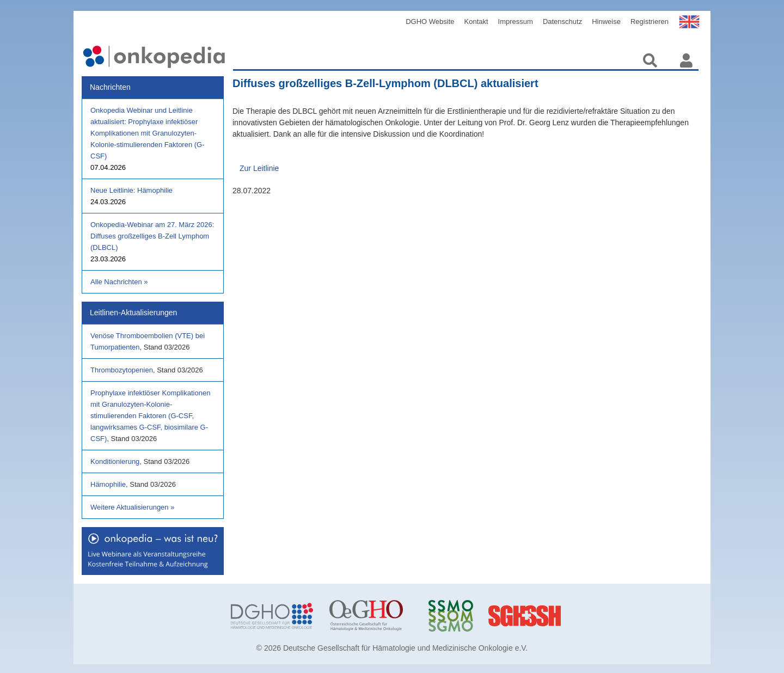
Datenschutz (562, 22)
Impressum (516, 22)
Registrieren (650, 22)
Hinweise (606, 22)
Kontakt (476, 22)
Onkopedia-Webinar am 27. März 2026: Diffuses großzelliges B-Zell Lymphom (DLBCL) (152, 236)
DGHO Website (430, 22)
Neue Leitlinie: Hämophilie (131, 190)
